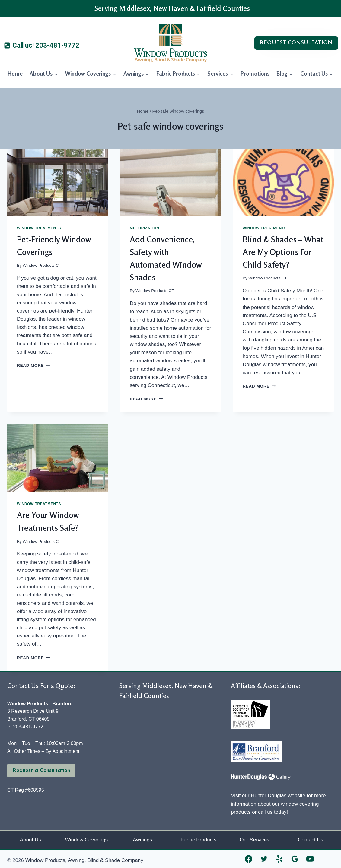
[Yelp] (279, 859)
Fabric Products (198, 840)
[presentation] (58, 182)
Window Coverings (87, 840)
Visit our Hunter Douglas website (268, 796)
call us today (272, 812)
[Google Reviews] (295, 859)
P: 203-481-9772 (25, 727)
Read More (33, 365)
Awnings (142, 840)
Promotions (255, 73)
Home (15, 73)
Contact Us (311, 840)
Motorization (145, 228)
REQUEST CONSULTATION (296, 43)
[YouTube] (310, 859)
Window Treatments (39, 228)
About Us (30, 840)
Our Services (254, 840)
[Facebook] (249, 859)
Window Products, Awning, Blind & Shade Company (84, 860)
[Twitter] (264, 859)
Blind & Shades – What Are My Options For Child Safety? (283, 252)
